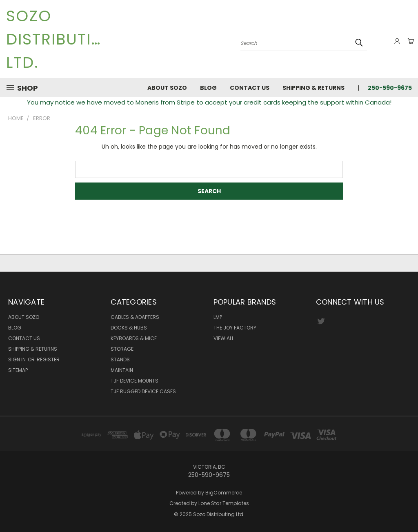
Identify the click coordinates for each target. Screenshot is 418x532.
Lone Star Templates (224, 503)
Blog (208, 88)
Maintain (122, 370)
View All (224, 338)
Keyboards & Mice (134, 338)
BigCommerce (224, 493)
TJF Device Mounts (135, 381)
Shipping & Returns (313, 88)
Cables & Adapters (135, 317)
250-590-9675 (390, 88)
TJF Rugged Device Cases (143, 391)
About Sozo (167, 88)
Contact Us (250, 88)
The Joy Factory (235, 328)
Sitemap (18, 370)
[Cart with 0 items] (410, 41)
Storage (122, 349)
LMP (218, 317)
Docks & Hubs (129, 328)
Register (48, 359)
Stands (120, 359)
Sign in (18, 359)
